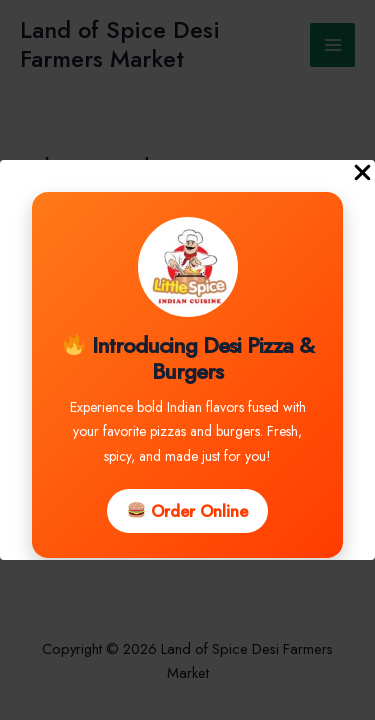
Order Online (188, 511)
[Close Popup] (362, 173)
